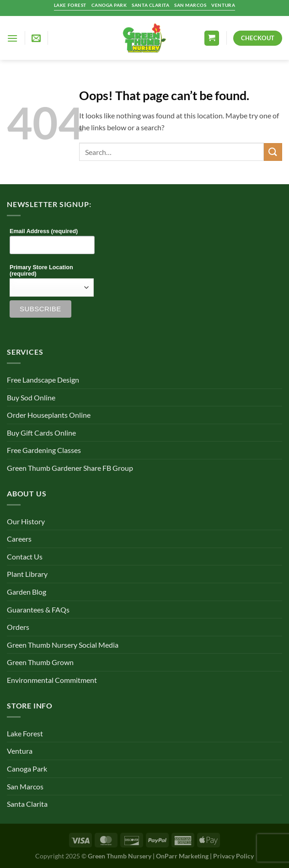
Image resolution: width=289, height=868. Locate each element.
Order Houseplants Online (49, 415)
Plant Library (27, 574)
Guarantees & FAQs (38, 610)
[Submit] (273, 152)
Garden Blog (27, 592)
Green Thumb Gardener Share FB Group (70, 468)
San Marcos (25, 786)
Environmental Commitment (52, 680)
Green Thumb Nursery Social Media (63, 645)
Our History (26, 521)
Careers (19, 539)
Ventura (20, 751)
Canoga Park (27, 769)
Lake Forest (25, 733)
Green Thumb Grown (40, 662)
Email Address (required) (44, 231)
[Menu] (12, 38)
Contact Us (25, 556)
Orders (18, 627)
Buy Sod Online (31, 397)
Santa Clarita (27, 804)
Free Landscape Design (43, 380)
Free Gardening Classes (44, 450)
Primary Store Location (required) (41, 271)
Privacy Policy (233, 856)
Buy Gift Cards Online (41, 433)
